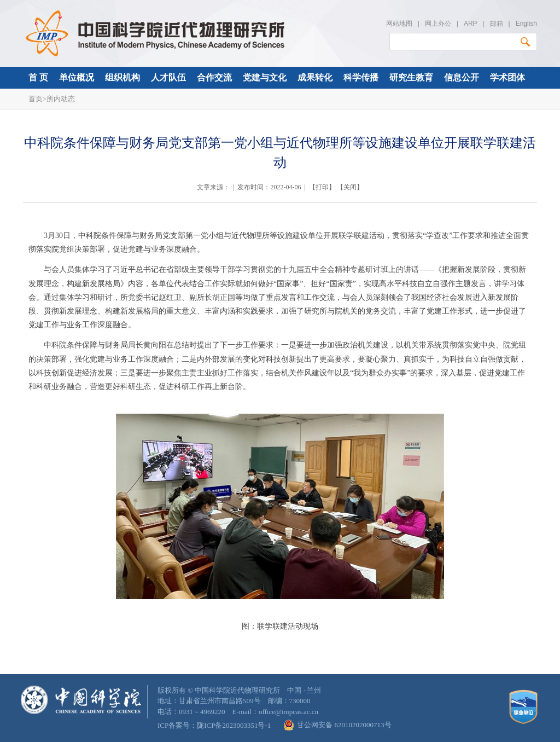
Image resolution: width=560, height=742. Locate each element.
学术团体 (507, 77)
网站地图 (399, 24)
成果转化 (315, 77)
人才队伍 (168, 77)
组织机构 (122, 77)
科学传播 (361, 77)
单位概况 (77, 77)
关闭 (350, 187)
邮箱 (497, 24)
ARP (470, 24)
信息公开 (462, 77)
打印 (322, 187)
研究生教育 (411, 77)
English (526, 24)
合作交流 (214, 77)
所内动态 (61, 99)
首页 (36, 99)
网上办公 (438, 24)
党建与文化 (265, 77)
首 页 (38, 77)
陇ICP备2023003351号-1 (234, 725)
